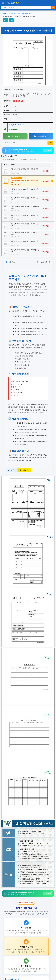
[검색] (53, 7)
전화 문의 (12, 470)
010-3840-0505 (15, 129)
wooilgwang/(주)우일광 (16, 125)
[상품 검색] (26, 7)
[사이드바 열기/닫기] (3, 3)
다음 (11, 20)
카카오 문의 (25, 470)
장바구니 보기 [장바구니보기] (41, 136)
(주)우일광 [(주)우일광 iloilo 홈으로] (13, 3)
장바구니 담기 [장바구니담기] (15, 136)
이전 (6, 20)
